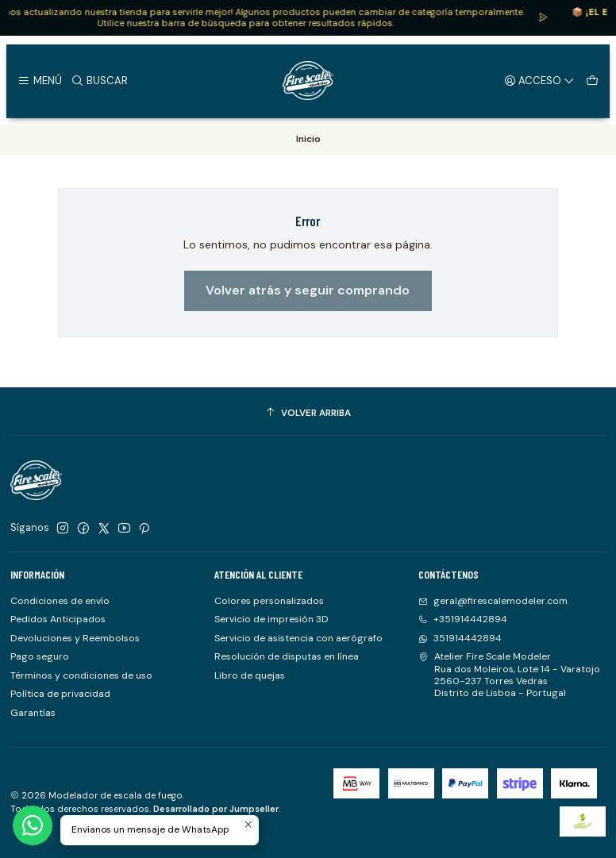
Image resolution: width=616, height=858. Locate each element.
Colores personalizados (269, 601)
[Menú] (39, 80)
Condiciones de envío (60, 601)
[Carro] (592, 80)
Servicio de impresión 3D (271, 619)
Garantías (33, 713)
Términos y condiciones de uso (81, 675)
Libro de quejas (250, 675)
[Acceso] (540, 80)
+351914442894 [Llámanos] (463, 619)
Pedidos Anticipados (58, 619)
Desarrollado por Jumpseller (216, 809)
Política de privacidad (60, 694)
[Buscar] (99, 80)
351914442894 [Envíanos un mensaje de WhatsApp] (460, 638)
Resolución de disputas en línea (287, 656)
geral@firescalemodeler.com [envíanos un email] (493, 601)
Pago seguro (40, 656)
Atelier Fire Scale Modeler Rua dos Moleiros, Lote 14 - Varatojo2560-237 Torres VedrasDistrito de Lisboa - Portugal (509, 675)
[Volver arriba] (308, 414)
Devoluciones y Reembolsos (75, 638)
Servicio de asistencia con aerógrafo (298, 638)
